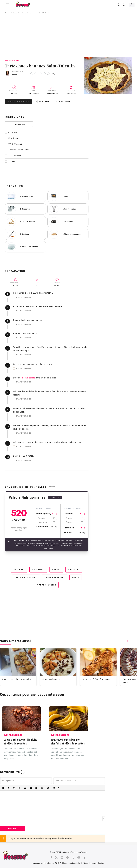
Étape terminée (22, 297)
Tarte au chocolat (26, 577)
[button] (3, 788)
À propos (36, 863)
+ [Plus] (30, 124)
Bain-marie (38, 570)
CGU (57, 863)
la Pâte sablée (28, 378)
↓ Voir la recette (19, 102)
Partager (64, 102)
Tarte (76, 577)
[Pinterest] (67, 857)
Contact (101, 863)
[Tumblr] (73, 857)
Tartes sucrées (47, 585)
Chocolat (74, 570)
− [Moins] (8, 124)
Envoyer (12, 828)
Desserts (16, 13)
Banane (56, 570)
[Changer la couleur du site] (119, 5)
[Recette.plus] (25, 5)
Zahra (14, 75)
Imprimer (43, 102)
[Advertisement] (68, 36)
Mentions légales (47, 863)
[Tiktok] (85, 857)
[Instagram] (62, 857)
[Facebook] (51, 857)
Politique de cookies (89, 863)
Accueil (8, 13)
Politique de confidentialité (70, 863)
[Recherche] (124, 5)
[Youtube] (79, 857)
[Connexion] (132, 5)
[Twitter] (56, 857)
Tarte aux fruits (55, 577)
